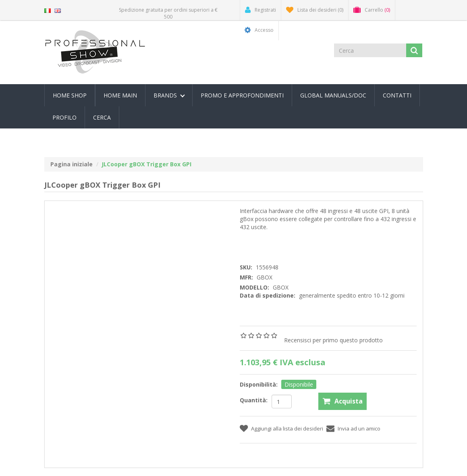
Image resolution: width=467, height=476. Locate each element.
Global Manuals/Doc (333, 95)
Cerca (102, 117)
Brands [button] (169, 95)
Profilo (64, 117)
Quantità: (254, 400)
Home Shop (70, 95)
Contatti (397, 95)
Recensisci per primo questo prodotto (333, 340)
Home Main (120, 95)
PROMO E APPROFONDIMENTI (242, 95)
